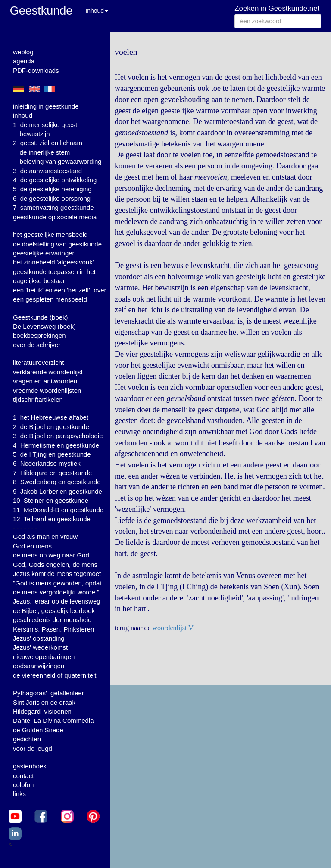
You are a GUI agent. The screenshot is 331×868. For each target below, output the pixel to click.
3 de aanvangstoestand (47, 171)
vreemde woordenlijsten (47, 390)
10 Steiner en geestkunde (51, 500)
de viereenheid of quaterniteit (55, 675)
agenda (24, 61)
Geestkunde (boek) (41, 317)
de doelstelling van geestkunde (57, 244)
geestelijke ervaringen (44, 253)
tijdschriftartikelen (38, 400)
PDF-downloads (36, 70)
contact (23, 776)
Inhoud (97, 11)
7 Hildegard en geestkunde (52, 473)
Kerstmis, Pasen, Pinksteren (53, 629)
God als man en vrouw (45, 537)
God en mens (32, 546)
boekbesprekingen (39, 335)
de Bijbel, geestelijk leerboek (54, 611)
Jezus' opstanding (39, 638)
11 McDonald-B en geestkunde (58, 510)
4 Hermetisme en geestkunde (56, 445)
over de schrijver (37, 345)
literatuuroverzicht (38, 362)
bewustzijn (35, 134)
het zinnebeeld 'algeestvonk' (53, 262)
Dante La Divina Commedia (53, 720)
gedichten (27, 739)
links (19, 794)
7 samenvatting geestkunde (53, 207)
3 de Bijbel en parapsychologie (58, 436)
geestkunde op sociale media (55, 217)
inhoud (23, 115)
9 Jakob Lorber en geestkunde (58, 491)
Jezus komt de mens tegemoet (57, 574)
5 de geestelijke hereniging (52, 189)
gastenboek (30, 766)
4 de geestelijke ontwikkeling (55, 180)
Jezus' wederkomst (40, 647)
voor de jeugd (33, 748)
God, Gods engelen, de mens (55, 565)
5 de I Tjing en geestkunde (52, 454)
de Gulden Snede (38, 730)
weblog (23, 52)
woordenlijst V (173, 628)
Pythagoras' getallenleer (48, 693)
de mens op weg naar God (51, 555)
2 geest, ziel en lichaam (48, 143)
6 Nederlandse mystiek (47, 463)
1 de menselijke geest (45, 125)
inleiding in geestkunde (46, 106)
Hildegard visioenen (42, 711)
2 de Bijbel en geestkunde (51, 427)
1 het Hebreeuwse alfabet (51, 417)
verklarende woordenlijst (48, 372)
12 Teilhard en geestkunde (52, 519)
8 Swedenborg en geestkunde (57, 482)
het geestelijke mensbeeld (50, 235)
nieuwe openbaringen (44, 657)
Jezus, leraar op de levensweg (57, 601)
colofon (23, 785)
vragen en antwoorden (45, 381)
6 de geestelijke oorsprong (52, 198)
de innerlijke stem (45, 152)
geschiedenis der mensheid (52, 620)
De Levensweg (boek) (44, 326)
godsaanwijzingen (39, 666)
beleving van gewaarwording (61, 161)
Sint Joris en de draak (44, 702)
